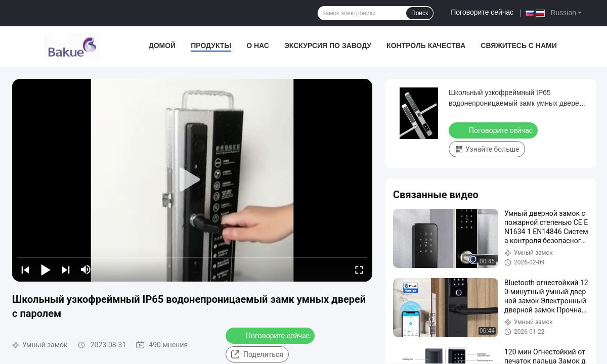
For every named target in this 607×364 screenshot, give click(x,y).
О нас (258, 45)
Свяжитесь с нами (519, 45)
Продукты (211, 45)
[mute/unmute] (86, 269)
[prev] (25, 269)
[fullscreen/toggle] (359, 269)
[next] (66, 269)
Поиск (420, 13)
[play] (192, 180)
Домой (162, 45)
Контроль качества (426, 45)
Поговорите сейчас (482, 12)
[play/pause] (46, 269)
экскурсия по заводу (328, 45)
